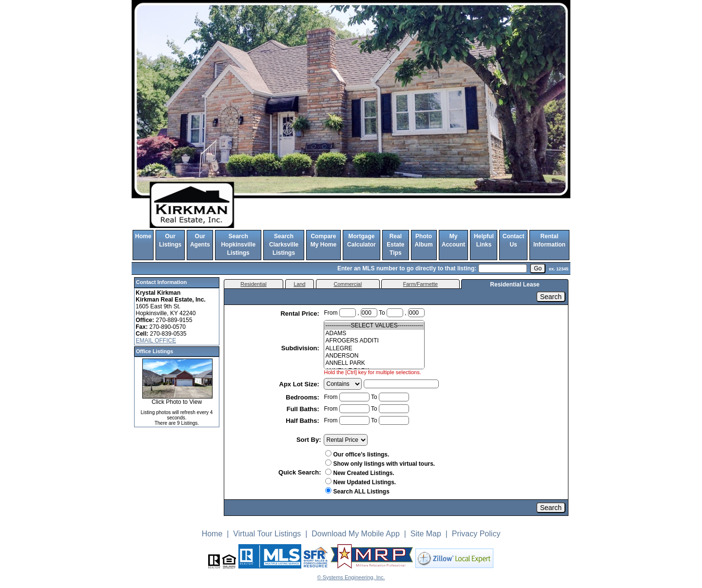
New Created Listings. (360, 473)
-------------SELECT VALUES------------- (374, 326)
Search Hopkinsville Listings (238, 245)
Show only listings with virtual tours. (380, 464)
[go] (538, 268)
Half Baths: (303, 421)
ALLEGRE (374, 349)
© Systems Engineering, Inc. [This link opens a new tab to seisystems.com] (351, 577)
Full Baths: (304, 409)
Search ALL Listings (357, 492)
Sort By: (309, 440)
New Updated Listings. (361, 482)
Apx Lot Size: (300, 384)
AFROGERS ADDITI (374, 341)
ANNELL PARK (374, 363)
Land (299, 284)
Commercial (348, 284)
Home (143, 236)
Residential (253, 284)
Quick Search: (300, 472)
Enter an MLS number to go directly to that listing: (407, 268)
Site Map (426, 534)
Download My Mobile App (356, 534)
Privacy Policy (476, 534)
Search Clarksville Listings (284, 245)
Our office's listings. (357, 455)
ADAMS (374, 333)
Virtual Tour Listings (267, 534)
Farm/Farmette (420, 284)
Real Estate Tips (395, 245)
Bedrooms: (303, 397)
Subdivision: (301, 348)
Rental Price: (301, 313)
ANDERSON (374, 356)
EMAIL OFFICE (156, 341)
